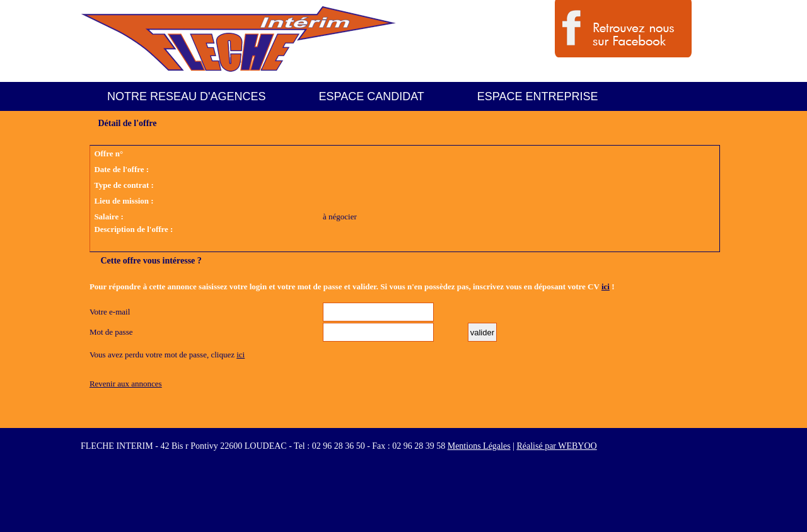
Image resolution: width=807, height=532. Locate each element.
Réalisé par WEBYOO (556, 446)
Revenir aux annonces (126, 384)
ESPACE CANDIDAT (371, 96)
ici (606, 286)
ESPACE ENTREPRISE (538, 96)
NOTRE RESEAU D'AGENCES (186, 96)
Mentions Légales (479, 446)
